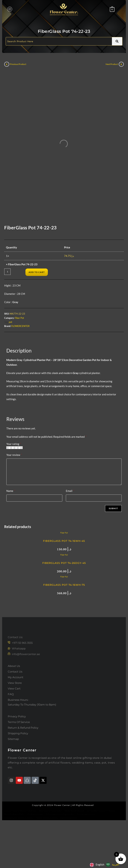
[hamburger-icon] (10, 9)
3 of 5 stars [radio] (14, 487)
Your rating (14, 484)
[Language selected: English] (105, 864)
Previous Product (18, 64)
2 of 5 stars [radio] (11, 487)
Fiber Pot (19, 358)
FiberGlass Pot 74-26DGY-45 (64, 603)
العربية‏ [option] (116, 864)
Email (70, 531)
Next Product (112, 64)
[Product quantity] (7, 311)
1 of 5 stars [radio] (8, 487)
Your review (14, 495)
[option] (113, 865)
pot (11, 362)
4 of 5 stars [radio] (18, 487)
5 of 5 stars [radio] (21, 487)
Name (11, 531)
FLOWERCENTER (20, 366)
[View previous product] (7, 64)
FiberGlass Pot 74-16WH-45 (64, 581)
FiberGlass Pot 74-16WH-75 (64, 625)
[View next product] (121, 64)
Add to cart (37, 312)
